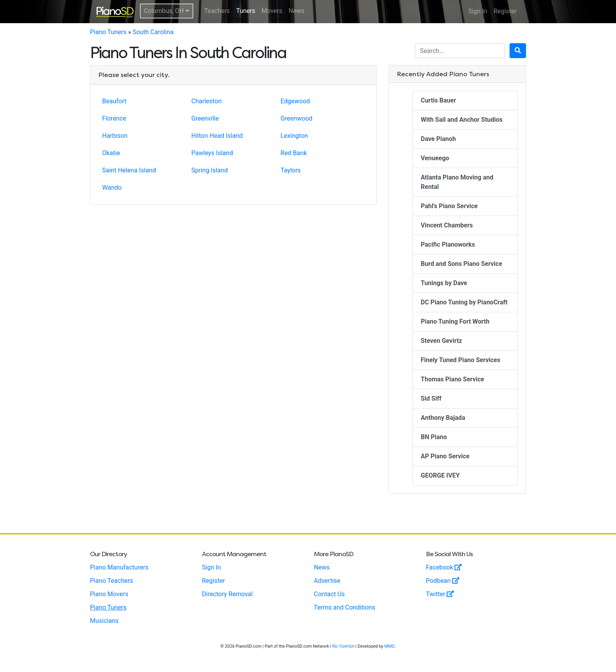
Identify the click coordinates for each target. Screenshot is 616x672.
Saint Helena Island (129, 170)
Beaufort (114, 101)
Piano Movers (109, 594)
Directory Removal (227, 594)
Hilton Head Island (217, 136)
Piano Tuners (108, 32)
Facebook (444, 567)
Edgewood (295, 101)
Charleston (206, 101)
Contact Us (329, 594)
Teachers (217, 11)
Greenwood (296, 118)
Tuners (246, 11)
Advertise (327, 581)
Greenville (205, 118)
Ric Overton (343, 646)
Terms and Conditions (345, 607)
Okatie (111, 153)
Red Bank (294, 153)
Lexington (294, 136)
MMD (389, 646)
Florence (114, 118)
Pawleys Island (212, 153)
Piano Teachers (112, 581)
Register (505, 11)
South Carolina (153, 32)
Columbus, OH (167, 11)
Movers (272, 11)
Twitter (440, 594)
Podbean (443, 581)
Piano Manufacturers (119, 567)
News (297, 11)
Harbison (115, 136)
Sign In (478, 11)
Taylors (291, 170)
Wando (112, 188)
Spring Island (210, 170)
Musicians (104, 621)
